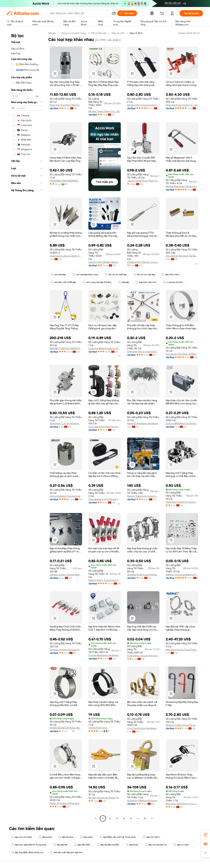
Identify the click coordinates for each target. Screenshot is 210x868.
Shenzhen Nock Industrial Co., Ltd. (143, 352)
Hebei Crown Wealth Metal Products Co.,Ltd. (105, 262)
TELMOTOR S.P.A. (98, 728)
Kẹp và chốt (118, 33)
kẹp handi (45, 837)
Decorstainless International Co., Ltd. (66, 496)
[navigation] (27, 426)
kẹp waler (86, 837)
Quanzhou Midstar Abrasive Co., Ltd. (143, 800)
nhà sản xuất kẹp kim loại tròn (66, 852)
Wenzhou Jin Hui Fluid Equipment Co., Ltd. (182, 650)
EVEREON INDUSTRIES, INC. (65, 728)
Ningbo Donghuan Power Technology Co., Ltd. (105, 798)
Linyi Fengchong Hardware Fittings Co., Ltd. (143, 728)
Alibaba (52, 33)
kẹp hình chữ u (171, 275)
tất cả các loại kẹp (116, 275)
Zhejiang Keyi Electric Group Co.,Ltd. (143, 262)
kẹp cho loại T (151, 837)
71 (145, 818)
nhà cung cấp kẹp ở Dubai (97, 282)
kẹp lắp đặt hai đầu (108, 845)
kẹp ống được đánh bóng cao (27, 852)
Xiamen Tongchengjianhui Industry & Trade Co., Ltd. (182, 575)
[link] (205, 835)
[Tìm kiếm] (127, 13)
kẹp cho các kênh (22, 837)
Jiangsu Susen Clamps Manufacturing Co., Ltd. (66, 575)
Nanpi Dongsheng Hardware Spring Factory (143, 423)
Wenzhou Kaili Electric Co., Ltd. (182, 804)
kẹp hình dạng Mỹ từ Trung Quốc (29, 845)
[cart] (163, 14)
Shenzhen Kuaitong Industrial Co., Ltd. (182, 502)
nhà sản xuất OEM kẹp (63, 282)
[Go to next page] (152, 818)
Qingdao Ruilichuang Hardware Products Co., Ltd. (143, 575)
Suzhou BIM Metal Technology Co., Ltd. (182, 423)
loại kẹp (123, 282)
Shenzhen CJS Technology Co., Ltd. (66, 423)
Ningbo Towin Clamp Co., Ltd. (104, 111)
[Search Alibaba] (79, 13)
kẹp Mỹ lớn (60, 845)
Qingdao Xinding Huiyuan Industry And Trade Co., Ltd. (66, 650)
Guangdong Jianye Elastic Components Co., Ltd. (66, 256)
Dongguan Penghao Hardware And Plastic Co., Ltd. (182, 354)
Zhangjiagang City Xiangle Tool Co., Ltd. (105, 499)
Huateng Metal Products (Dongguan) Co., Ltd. (105, 348)
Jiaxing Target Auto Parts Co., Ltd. (143, 181)
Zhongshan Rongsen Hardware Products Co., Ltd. (182, 256)
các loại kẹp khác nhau (85, 275)
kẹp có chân (181, 845)
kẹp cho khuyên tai (156, 845)
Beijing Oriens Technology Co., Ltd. (105, 580)
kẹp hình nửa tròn (146, 282)
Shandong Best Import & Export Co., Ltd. (182, 725)
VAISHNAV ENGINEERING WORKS (66, 181)
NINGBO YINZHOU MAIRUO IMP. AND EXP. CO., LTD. (66, 348)
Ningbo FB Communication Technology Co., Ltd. (143, 105)
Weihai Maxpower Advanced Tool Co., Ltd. (182, 186)
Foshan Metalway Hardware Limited (105, 655)
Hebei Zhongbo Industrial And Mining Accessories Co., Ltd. (66, 803)
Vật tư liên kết (99, 33)
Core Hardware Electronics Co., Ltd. (105, 427)
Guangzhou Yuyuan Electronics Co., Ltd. (143, 656)
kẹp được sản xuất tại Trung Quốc (118, 837)
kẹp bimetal (66, 837)
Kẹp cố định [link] (136, 33)
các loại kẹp (58, 275)
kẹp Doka (132, 845)
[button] (114, 13)
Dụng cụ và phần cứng (74, 33)
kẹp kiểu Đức (82, 845)
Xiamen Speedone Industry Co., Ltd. (143, 496)
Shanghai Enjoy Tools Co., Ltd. (182, 105)
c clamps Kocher (173, 282)
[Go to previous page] (96, 818)
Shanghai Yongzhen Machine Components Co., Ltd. (66, 105)
